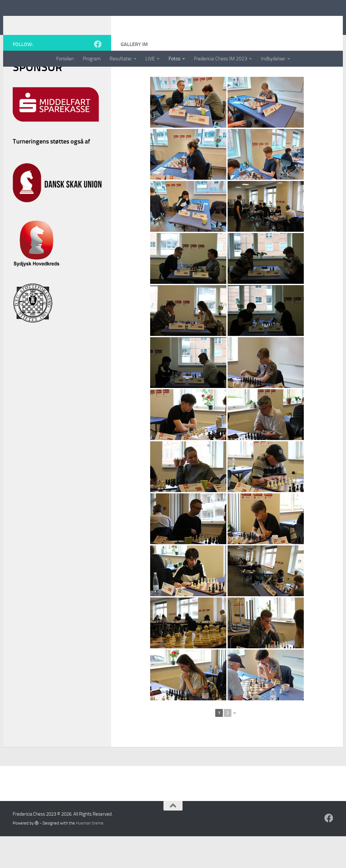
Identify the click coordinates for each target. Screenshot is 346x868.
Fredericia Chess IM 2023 (221, 59)
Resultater (121, 59)
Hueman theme (90, 855)
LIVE (150, 59)
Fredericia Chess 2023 (155, 22)
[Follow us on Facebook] (98, 76)
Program (92, 59)
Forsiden (65, 59)
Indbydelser (273, 59)
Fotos (174, 59)
